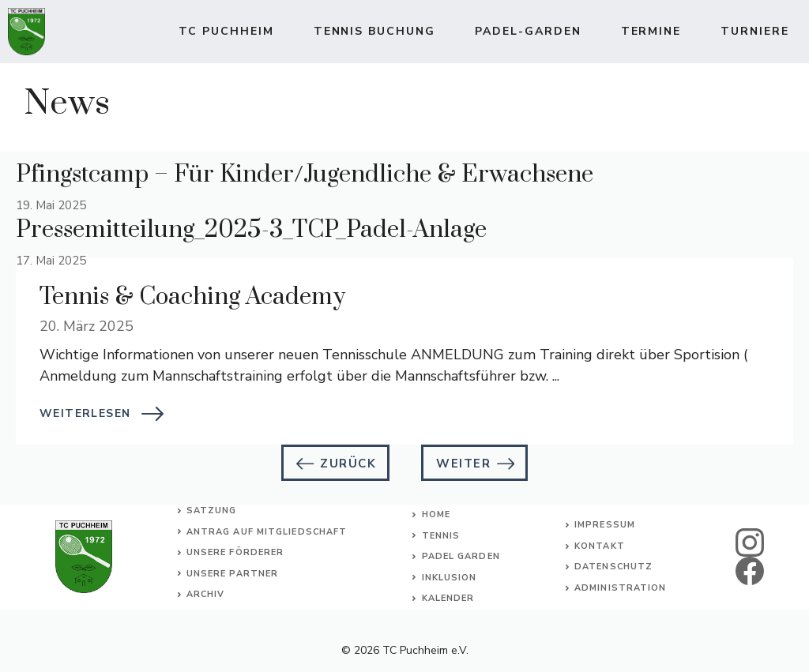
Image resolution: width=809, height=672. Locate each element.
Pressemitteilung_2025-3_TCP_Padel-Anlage (251, 230)
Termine (651, 31)
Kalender (448, 598)
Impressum (605, 525)
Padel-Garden (528, 31)
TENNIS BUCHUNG (374, 31)
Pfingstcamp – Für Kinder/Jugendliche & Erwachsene (305, 175)
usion (461, 578)
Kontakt (600, 546)
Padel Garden (461, 556)
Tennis (441, 536)
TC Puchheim (226, 31)
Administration (620, 588)
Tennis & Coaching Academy (192, 297)
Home (436, 514)
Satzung (212, 511)
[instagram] (749, 542)
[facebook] (749, 571)
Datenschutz (613, 567)
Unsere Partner (232, 574)
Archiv (206, 594)
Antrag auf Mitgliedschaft (267, 532)
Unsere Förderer (235, 552)
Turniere (755, 31)
